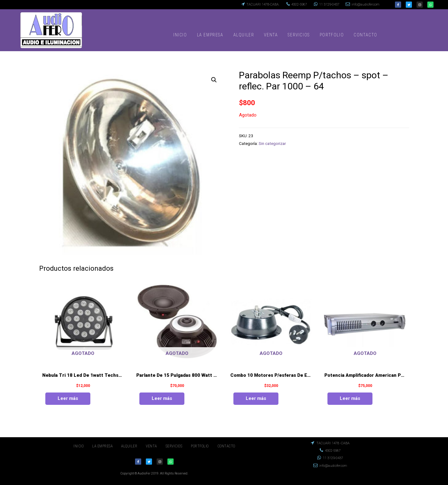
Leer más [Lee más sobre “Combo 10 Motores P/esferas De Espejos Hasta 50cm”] (256, 398)
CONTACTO (366, 35)
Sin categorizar (272, 143)
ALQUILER (244, 35)
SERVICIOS (299, 35)
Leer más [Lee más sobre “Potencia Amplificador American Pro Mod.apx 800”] (350, 398)
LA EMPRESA (210, 35)
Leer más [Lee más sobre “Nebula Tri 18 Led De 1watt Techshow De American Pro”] (68, 398)
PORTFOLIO (332, 35)
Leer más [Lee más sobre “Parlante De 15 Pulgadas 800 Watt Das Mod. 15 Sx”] (162, 398)
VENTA (271, 35)
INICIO (180, 35)
